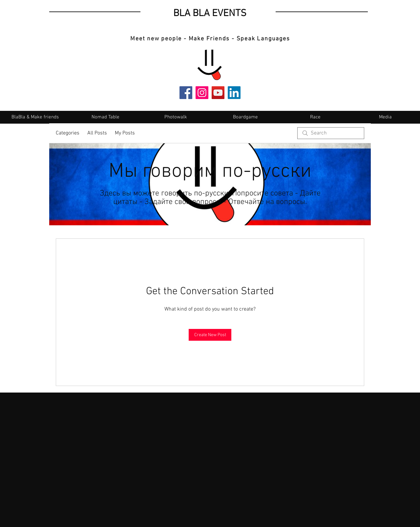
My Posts (125, 133)
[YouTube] (218, 93)
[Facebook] (186, 93)
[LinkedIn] (234, 93)
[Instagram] (202, 93)
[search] (331, 133)
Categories (68, 133)
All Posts (97, 133)
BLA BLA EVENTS (210, 14)
